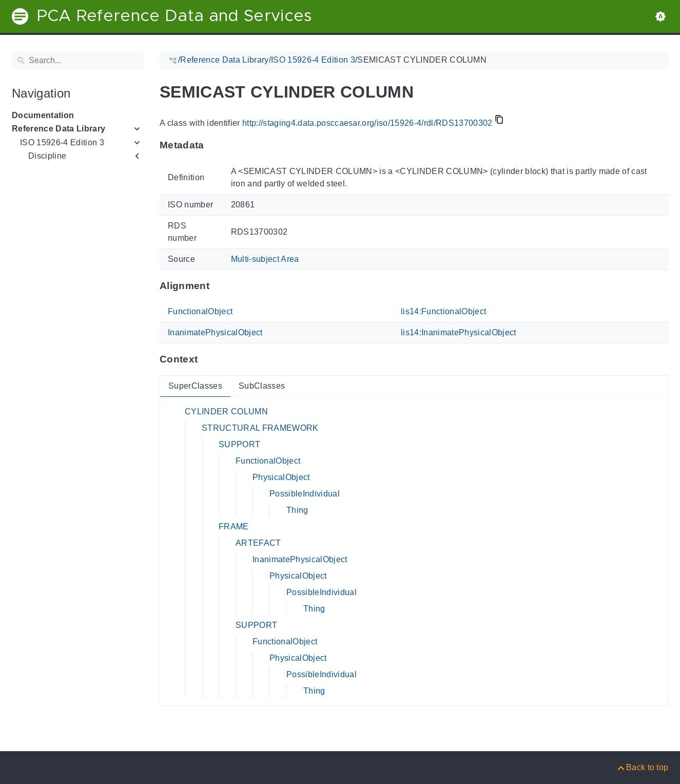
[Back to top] (642, 767)
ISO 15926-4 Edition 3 (62, 142)
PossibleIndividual (305, 494)
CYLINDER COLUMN (226, 412)
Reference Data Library (59, 129)
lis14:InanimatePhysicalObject (459, 332)
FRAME (234, 527)
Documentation (43, 115)
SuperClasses (195, 386)
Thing (297, 510)
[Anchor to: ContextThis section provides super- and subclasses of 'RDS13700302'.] (208, 359)
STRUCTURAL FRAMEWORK (260, 428)
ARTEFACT (258, 543)
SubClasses (261, 386)
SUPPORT (239, 444)
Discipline (47, 156)
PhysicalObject (281, 477)
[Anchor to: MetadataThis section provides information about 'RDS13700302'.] (214, 145)
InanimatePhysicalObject (215, 332)
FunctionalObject (200, 311)
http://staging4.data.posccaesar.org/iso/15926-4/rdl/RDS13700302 (367, 123)
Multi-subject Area (265, 259)
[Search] (77, 61)
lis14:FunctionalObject (443, 311)
